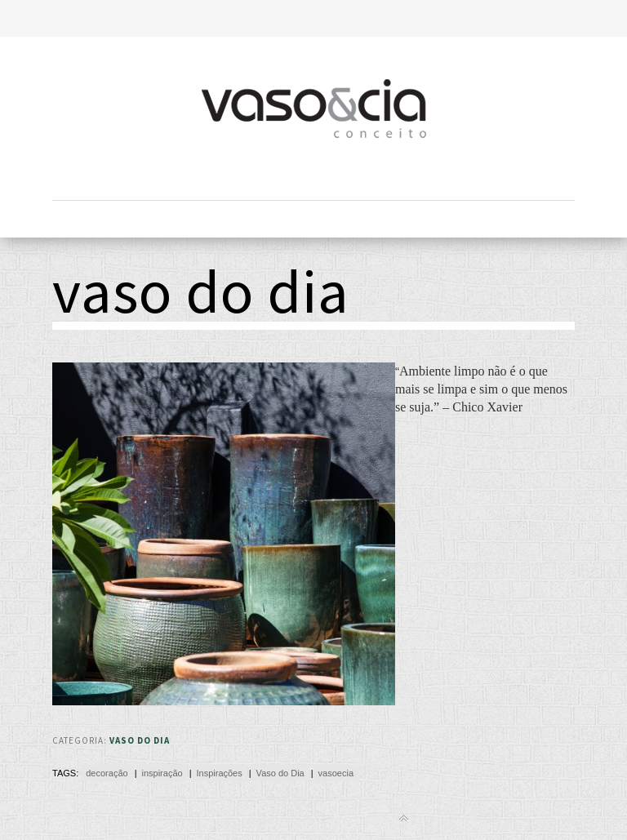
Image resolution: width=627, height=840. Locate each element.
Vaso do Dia (140, 740)
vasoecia (336, 773)
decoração (107, 773)
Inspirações (219, 773)
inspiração (162, 773)
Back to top (404, 818)
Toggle (314, 18)
